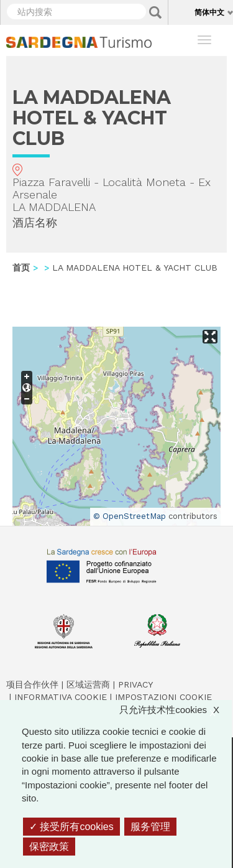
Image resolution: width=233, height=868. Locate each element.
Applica (155, 12)
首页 (21, 268)
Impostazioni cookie (163, 697)
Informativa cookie (61, 697)
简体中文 (209, 12)
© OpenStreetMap (130, 516)
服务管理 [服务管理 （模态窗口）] (150, 827)
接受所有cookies (71, 827)
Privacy (135, 684)
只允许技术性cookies (176, 710)
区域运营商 (88, 684)
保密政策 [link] (49, 847)
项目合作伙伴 (32, 684)
